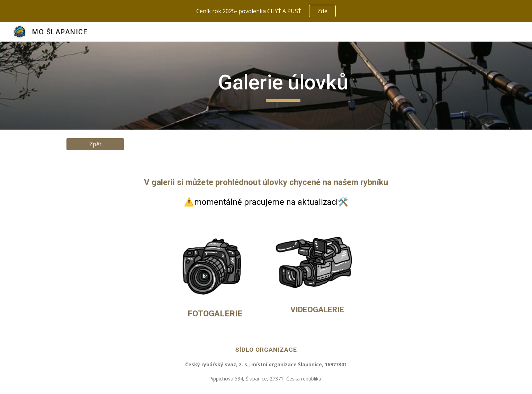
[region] (266, 11)
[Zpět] (95, 144)
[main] (283, 86)
